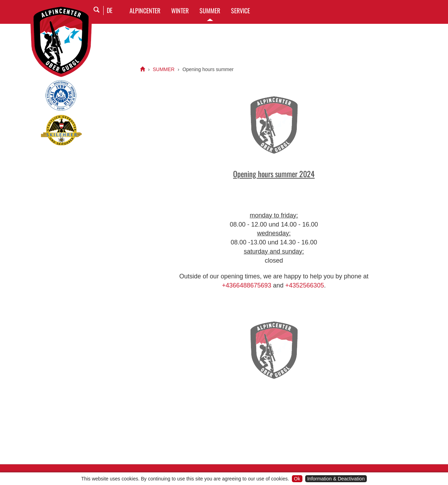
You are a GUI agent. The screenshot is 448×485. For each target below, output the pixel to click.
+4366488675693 (247, 285)
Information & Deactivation (336, 479)
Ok (297, 479)
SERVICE (240, 11)
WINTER (180, 11)
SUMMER (210, 11)
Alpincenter (145, 11)
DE (110, 10)
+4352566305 (305, 285)
